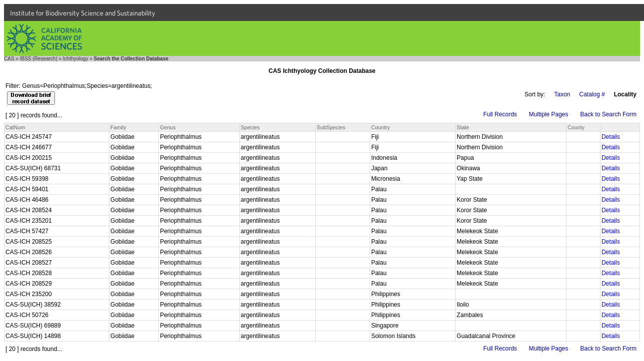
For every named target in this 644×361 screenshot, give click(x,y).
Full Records (500, 114)
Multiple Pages (549, 114)
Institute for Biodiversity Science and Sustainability (83, 13)
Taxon (562, 94)
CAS (9, 59)
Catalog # (592, 94)
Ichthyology (76, 59)
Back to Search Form (608, 114)
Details (611, 137)
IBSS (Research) (39, 59)
